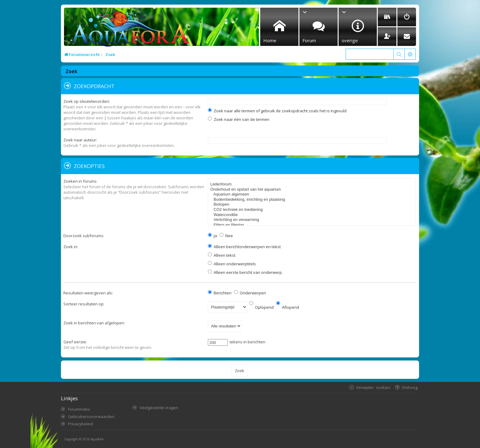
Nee (226, 236)
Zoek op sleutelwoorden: (87, 101)
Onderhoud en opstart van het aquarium (313, 190)
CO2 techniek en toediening (313, 210)
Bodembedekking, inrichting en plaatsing (313, 200)
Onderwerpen (250, 293)
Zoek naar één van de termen (239, 119)
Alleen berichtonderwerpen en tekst (244, 247)
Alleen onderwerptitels (232, 264)
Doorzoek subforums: (84, 236)
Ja (212, 236)
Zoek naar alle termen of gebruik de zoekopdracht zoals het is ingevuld (277, 111)
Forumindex (79, 409)
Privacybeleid (81, 424)
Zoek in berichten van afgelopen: (94, 323)
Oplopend (261, 307)
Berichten (220, 293)
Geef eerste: (75, 342)
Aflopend (288, 307)
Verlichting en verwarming (313, 220)
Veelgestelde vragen (159, 408)
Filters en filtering (313, 225)
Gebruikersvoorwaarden (91, 416)
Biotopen (313, 205)
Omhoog (410, 387)
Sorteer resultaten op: (84, 304)
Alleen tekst (222, 255)
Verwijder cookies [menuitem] (373, 387)
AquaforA (97, 439)
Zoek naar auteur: (80, 140)
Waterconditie (313, 215)
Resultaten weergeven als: (88, 293)
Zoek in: (71, 247)
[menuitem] (387, 17)
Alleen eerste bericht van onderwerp (245, 272)
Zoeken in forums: (80, 181)
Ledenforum (313, 184)
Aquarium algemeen (313, 194)
